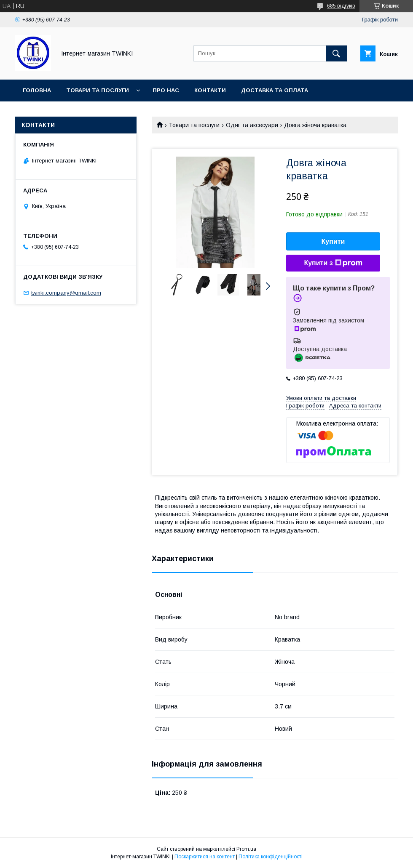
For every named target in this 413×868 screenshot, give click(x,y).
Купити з (333, 263)
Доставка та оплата (275, 90)
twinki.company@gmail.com (66, 293)
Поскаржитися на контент (205, 857)
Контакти (210, 90)
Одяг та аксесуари (252, 125)
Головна (37, 90)
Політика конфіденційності (271, 857)
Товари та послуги (98, 90)
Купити (333, 241)
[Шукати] (336, 53)
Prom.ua (246, 849)
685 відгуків (341, 6)
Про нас (166, 90)
